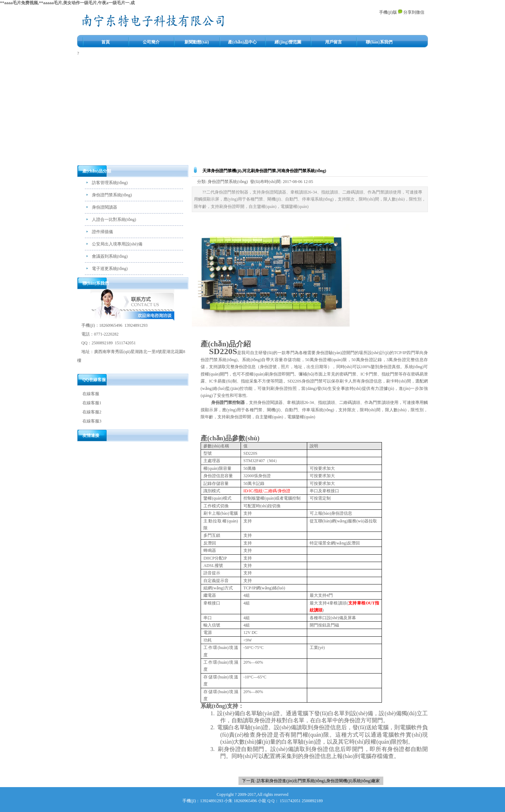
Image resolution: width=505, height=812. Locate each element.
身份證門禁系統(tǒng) (112, 195)
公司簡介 (151, 42)
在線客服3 (92, 421)
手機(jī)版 (388, 12)
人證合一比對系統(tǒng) (114, 219)
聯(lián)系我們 (379, 42)
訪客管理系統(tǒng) (110, 183)
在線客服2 (92, 412)
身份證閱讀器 (105, 207)
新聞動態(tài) (197, 42)
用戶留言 (334, 42)
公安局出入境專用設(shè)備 (117, 244)
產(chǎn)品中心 (242, 42)
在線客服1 (92, 403)
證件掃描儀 (102, 232)
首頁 (106, 42)
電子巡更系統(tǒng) (110, 269)
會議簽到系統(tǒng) (110, 256)
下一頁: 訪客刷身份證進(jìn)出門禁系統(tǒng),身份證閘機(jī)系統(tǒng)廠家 (311, 781)
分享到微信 (411, 12)
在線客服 (91, 394)
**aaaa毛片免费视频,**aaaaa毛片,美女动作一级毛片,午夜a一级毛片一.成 (67, 3)
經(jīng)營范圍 (288, 42)
